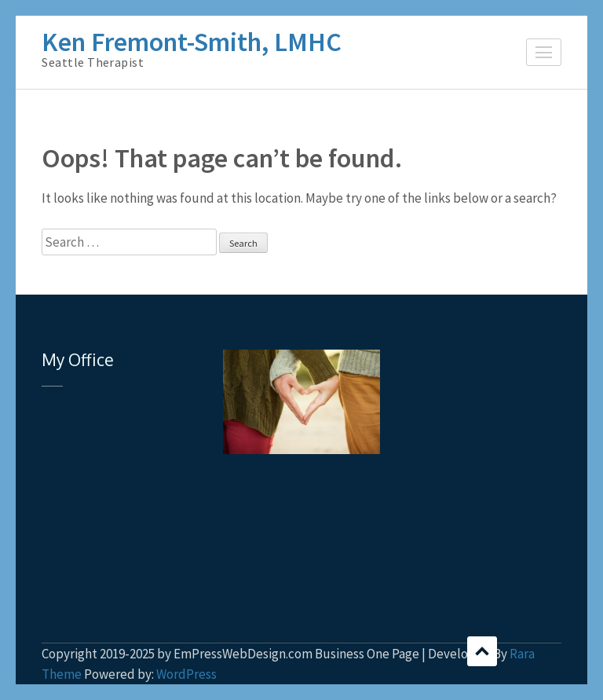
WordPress (186, 674)
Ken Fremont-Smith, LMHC (192, 42)
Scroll (482, 651)
